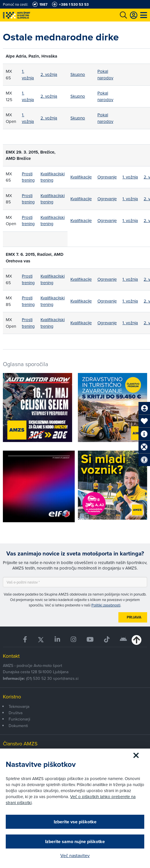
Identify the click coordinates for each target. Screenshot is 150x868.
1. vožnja (28, 74)
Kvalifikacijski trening (53, 177)
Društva (16, 713)
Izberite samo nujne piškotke (75, 842)
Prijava (134, 617)
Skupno (78, 74)
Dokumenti (18, 726)
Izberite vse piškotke (75, 822)
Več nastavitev (75, 855)
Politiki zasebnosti (106, 605)
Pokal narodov (105, 74)
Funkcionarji (19, 719)
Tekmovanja (19, 706)
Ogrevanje (107, 177)
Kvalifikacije (81, 177)
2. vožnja (49, 74)
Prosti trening (28, 177)
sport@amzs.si (66, 678)
